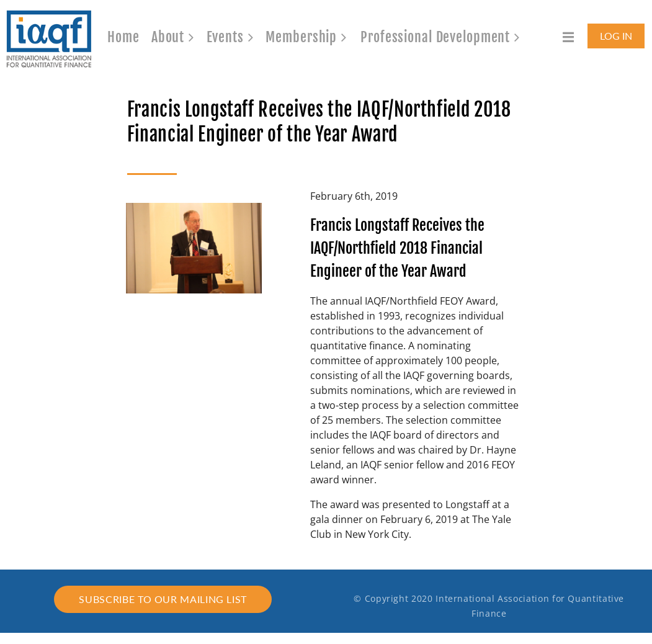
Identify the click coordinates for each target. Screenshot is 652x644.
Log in (616, 36)
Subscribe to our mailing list (163, 599)
